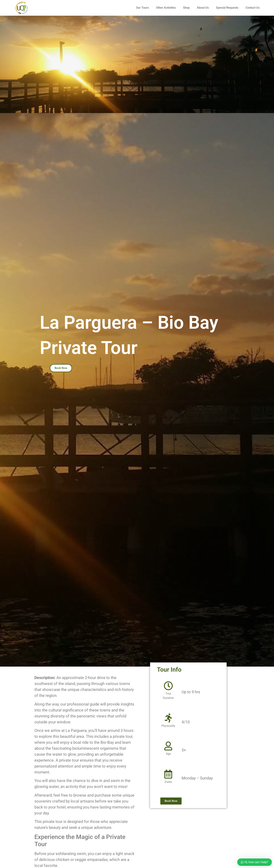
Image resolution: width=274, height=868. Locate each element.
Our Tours (142, 8)
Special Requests (227, 8)
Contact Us (253, 8)
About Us (203, 8)
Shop (186, 8)
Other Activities (166, 8)
